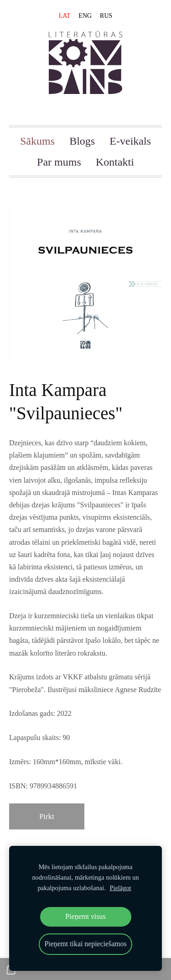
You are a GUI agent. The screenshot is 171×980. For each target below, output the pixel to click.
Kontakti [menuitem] (115, 162)
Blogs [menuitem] (82, 141)
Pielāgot (120, 888)
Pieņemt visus (85, 916)
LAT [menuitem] (65, 16)
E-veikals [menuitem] (130, 141)
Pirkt (47, 816)
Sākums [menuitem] (37, 141)
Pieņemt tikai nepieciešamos (85, 944)
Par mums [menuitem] (59, 162)
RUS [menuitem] (106, 16)
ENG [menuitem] (85, 16)
